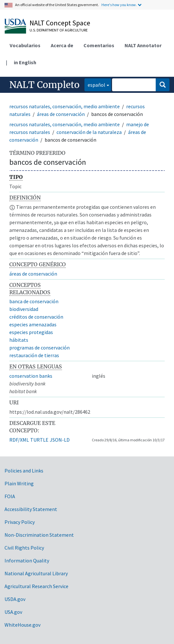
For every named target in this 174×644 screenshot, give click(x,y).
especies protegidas (31, 332)
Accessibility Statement (31, 509)
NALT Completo (44, 85)
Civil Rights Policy (24, 548)
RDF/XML (19, 440)
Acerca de (62, 45)
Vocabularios (25, 45)
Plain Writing (19, 483)
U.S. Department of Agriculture (59, 30)
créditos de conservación (36, 317)
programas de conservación (39, 348)
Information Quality (27, 560)
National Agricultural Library (36, 573)
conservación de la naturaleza (89, 132)
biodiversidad (24, 309)
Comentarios (99, 45)
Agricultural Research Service (36, 586)
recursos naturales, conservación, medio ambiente (65, 106)
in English (25, 62)
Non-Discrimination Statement (39, 535)
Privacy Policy (20, 522)
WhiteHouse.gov (22, 625)
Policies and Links (24, 471)
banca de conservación (34, 301)
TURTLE (39, 440)
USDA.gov (15, 599)
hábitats (19, 340)
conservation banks (31, 376)
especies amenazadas (33, 324)
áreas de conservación (61, 114)
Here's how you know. (119, 5)
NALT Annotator (143, 45)
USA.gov (13, 612)
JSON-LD (60, 440)
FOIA (10, 496)
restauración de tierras (34, 355)
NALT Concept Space (60, 23)
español (95, 84)
